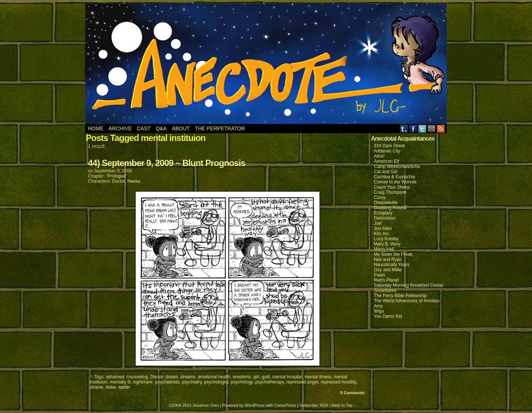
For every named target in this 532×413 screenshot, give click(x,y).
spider (124, 387)
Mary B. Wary (387, 244)
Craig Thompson (390, 192)
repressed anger (302, 382)
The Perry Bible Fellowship (400, 296)
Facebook (413, 129)
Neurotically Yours (392, 265)
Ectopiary (383, 213)
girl (256, 377)
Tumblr (404, 129)
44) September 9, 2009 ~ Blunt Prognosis (167, 163)
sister (111, 387)
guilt (266, 377)
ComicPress (285, 405)
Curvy (380, 197)
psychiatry (192, 382)
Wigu (379, 311)
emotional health (214, 377)
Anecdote (266, 64)
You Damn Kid (388, 316)
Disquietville (386, 203)
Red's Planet (386, 280)
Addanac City (387, 151)
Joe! (378, 223)
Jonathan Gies (206, 405)
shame (96, 387)
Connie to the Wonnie (395, 182)
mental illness (318, 377)
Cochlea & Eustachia (394, 177)
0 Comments (352, 393)
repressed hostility (338, 382)
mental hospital (287, 377)
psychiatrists (167, 382)
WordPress (255, 405)
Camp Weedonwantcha (397, 166)
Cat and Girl (386, 172)
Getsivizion (385, 218)
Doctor (118, 181)
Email (432, 129)
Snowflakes (385, 290)
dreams (188, 377)
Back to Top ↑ (344, 405)
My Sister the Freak (393, 254)
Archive (120, 128)
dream (172, 377)
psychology (242, 382)
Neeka (134, 181)
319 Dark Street (389, 146)
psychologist (216, 382)
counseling (137, 377)
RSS (441, 129)
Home (96, 128)
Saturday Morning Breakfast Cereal (408, 285)
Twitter (422, 129)
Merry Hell (384, 249)
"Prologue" (117, 176)
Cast (144, 128)
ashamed (115, 377)
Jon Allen (383, 228)
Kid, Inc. (382, 234)
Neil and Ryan (388, 259)
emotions (242, 377)
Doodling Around (390, 208)
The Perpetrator (220, 128)
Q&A (161, 128)
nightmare (143, 382)
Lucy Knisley (386, 239)
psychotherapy (270, 382)
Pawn (379, 275)
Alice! (379, 156)
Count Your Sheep (392, 187)
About (181, 128)
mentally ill (120, 382)
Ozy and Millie (388, 270)
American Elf (386, 161)
